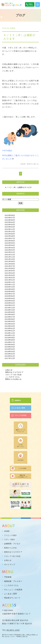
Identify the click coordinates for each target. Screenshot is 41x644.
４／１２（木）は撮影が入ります (18, 187)
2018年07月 (10, 342)
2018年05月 (10, 347)
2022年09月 (10, 234)
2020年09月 (10, 289)
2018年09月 (10, 338)
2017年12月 (10, 358)
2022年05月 (10, 243)
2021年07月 (10, 266)
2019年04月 (10, 324)
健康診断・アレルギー (13, 581)
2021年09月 (10, 261)
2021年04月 (10, 273)
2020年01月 (10, 305)
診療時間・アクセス (12, 544)
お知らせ (9, 370)
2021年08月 (10, 264)
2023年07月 (10, 218)
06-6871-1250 (13, 630)
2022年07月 (10, 238)
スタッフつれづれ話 (14, 375)
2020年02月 (10, 303)
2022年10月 (10, 231)
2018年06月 (10, 345)
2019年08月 (10, 314)
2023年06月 (10, 220)
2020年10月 (10, 287)
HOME (7, 531)
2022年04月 (10, 245)
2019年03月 (10, 326)
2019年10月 (10, 310)
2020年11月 (10, 285)
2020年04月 (10, 298)
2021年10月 (10, 259)
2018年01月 (10, 356)
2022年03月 (10, 248)
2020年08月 (10, 291)
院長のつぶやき (10, 548)
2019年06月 (10, 319)
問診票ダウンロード (12, 598)
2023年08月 (10, 215)
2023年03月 (10, 225)
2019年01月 (10, 331)
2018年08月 (10, 340)
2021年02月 (10, 278)
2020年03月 (10, 301)
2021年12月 (10, 255)
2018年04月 (10, 349)
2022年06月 (10, 241)
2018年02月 (10, 354)
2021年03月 (10, 275)
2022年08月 (10, 236)
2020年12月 (10, 282)
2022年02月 (10, 250)
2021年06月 (10, 268)
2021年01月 (10, 280)
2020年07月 (10, 294)
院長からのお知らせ (14, 379)
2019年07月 (10, 317)
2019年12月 (10, 308)
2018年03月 (10, 351)
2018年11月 (10, 335)
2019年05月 (10, 321)
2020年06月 (10, 296)
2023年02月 (10, 227)
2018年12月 (10, 333)
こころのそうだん (13, 377)
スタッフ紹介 (10, 540)
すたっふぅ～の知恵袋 (13, 590)
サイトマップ (10, 565)
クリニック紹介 (10, 535)
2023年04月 (10, 222)
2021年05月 (10, 271)
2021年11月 (10, 257)
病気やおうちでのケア (14, 372)
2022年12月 (10, 229)
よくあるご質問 (10, 594)
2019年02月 (10, 328)
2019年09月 (10, 312)
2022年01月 (10, 252)
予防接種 (8, 577)
